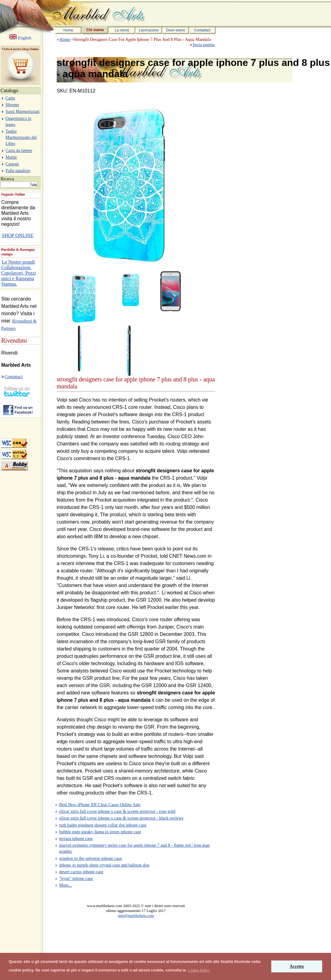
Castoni (12, 164)
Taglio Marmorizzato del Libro (21, 137)
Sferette (12, 105)
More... (66, 885)
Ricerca (7, 179)
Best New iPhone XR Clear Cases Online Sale (100, 805)
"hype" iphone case (76, 878)
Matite (11, 157)
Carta (10, 98)
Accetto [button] (297, 966)
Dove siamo (175, 30)
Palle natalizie (18, 171)
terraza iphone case (76, 838)
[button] (199, 970)
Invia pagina (204, 45)
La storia (122, 30)
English (24, 38)
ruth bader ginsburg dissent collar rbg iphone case (103, 825)
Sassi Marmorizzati (23, 111)
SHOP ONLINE (18, 235)
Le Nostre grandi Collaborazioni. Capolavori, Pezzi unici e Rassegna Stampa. (19, 273)
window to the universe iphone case (91, 858)
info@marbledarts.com (136, 916)
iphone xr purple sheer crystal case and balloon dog (104, 865)
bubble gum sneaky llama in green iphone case (100, 832)
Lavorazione (149, 30)
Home (68, 30)
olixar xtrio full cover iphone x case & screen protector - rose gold (117, 811)
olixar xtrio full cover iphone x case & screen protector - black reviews (121, 818)
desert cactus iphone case (81, 872)
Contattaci (202, 30)
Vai (34, 185)
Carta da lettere (19, 150)
